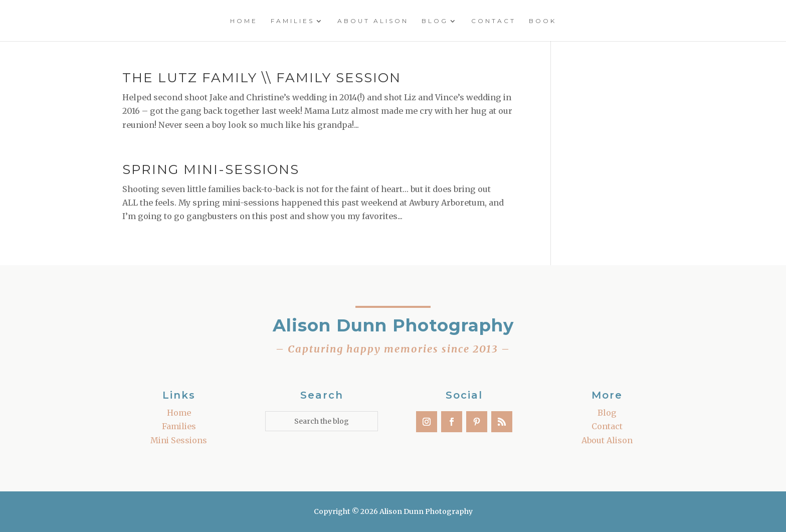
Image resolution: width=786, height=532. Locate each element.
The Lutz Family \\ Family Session (262, 78)
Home (244, 21)
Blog (435, 21)
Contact (494, 21)
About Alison (373, 21)
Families (292, 21)
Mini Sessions (179, 440)
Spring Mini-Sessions (211, 169)
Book (543, 21)
